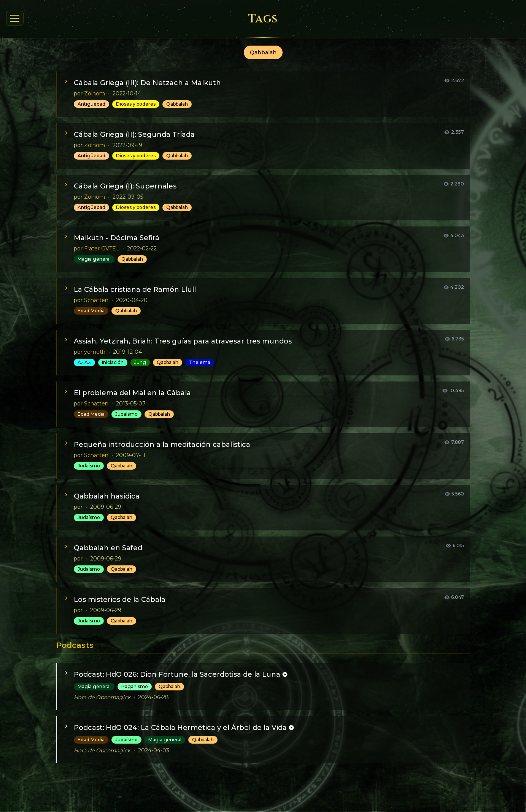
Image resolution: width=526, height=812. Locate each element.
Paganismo (135, 686)
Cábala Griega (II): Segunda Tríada (134, 135)
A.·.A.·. (84, 362)
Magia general (94, 259)
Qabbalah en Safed (108, 548)
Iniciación (113, 362)
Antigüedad (91, 104)
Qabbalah (177, 104)
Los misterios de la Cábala (120, 600)
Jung (140, 362)
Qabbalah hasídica (107, 496)
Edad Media (91, 311)
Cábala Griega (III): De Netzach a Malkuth (147, 83)
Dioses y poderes (136, 104)
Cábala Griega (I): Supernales (125, 186)
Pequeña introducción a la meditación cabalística (162, 445)
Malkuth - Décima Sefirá (117, 238)
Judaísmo (126, 414)
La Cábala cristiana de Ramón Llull (135, 290)
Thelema (200, 362)
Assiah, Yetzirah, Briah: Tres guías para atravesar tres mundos (183, 341)
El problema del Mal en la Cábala (132, 393)
